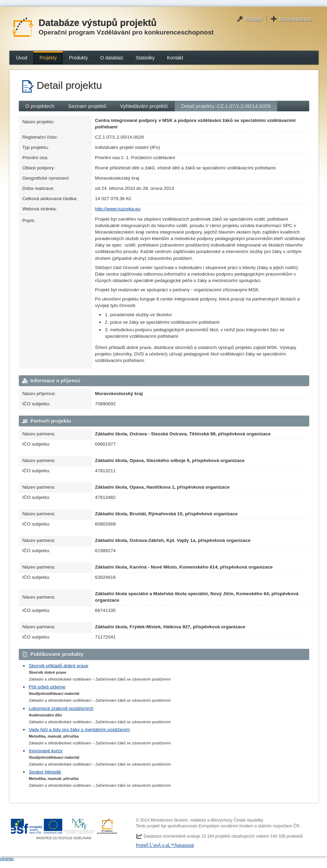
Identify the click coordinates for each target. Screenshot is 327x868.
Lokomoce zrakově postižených (61, 708)
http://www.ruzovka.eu (118, 209)
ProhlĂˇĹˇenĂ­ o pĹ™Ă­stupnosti (165, 845)
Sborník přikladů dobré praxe (59, 666)
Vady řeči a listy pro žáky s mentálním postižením (79, 730)
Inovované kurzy (46, 751)
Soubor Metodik (45, 772)
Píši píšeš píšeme (47, 687)
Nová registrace (295, 19)
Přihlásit (254, 19)
